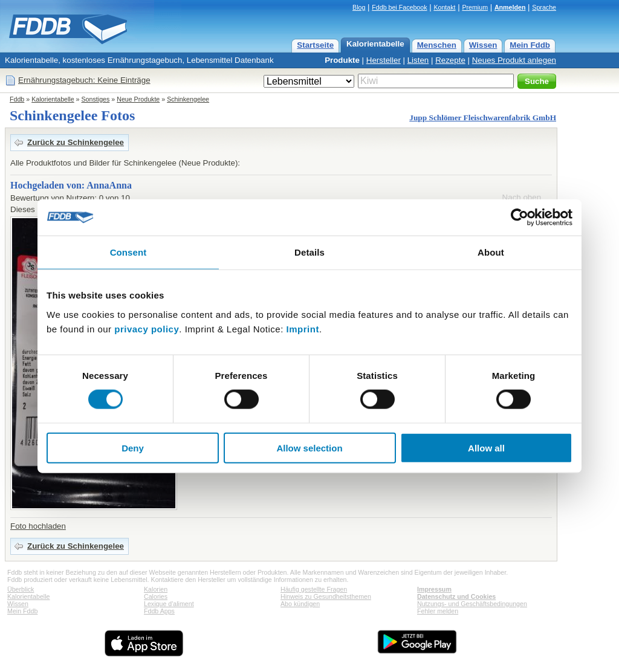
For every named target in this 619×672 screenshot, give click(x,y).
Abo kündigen (300, 604)
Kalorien (156, 589)
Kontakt (444, 7)
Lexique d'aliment (169, 604)
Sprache (544, 7)
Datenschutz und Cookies (456, 596)
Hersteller (384, 60)
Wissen (483, 45)
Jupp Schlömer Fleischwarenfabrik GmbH (483, 118)
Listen (418, 60)
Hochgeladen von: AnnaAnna (71, 185)
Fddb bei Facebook (399, 7)
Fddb (17, 99)
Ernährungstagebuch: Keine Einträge (84, 80)
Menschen (437, 45)
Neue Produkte (138, 99)
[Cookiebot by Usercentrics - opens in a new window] (520, 218)
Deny (133, 447)
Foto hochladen (38, 526)
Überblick (21, 589)
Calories (156, 596)
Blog (359, 7)
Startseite (315, 45)
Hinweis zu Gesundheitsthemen (326, 596)
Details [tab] (309, 252)
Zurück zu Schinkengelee (76, 142)
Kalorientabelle (375, 44)
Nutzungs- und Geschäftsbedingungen (472, 604)
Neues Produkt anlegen (514, 60)
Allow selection (309, 447)
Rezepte (450, 60)
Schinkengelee (188, 99)
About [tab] (491, 252)
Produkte (342, 60)
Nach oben (522, 197)
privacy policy (147, 328)
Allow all (486, 447)
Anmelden (510, 7)
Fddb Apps (159, 611)
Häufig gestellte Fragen (314, 589)
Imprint (303, 328)
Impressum (434, 589)
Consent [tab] (128, 252)
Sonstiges (96, 99)
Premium (475, 7)
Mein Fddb (530, 45)
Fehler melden (438, 611)
